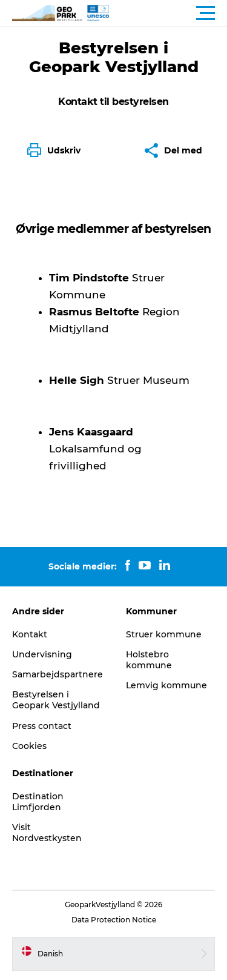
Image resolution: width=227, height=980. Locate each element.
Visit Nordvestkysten (47, 833)
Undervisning (42, 654)
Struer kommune (164, 634)
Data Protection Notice (114, 920)
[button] (168, 13)
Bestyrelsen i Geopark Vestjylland (56, 700)
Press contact (42, 726)
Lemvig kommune (166, 685)
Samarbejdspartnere (58, 674)
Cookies (29, 746)
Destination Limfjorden (38, 802)
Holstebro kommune (149, 660)
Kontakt (30, 634)
